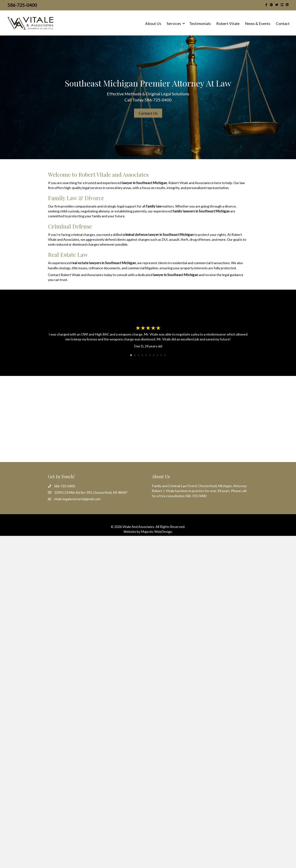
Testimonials (200, 23)
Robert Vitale (228, 23)
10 (165, 355)
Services (174, 23)
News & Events (258, 23)
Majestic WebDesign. (157, 532)
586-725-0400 (22, 5)
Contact (283, 23)
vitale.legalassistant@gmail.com (77, 499)
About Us (153, 23)
